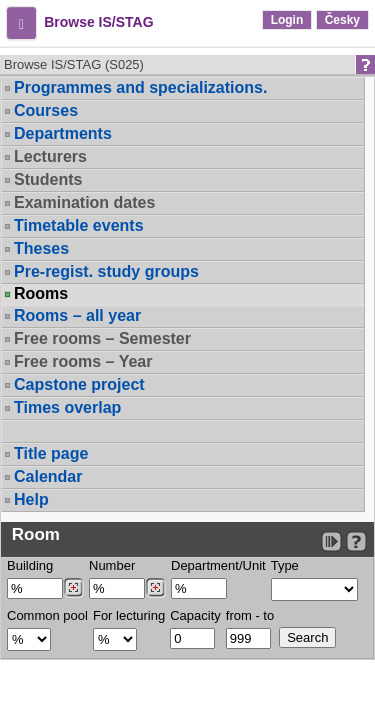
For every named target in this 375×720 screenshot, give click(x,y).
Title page (51, 453)
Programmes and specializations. (140, 87)
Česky (342, 20)
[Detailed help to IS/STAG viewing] (356, 541)
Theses (41, 248)
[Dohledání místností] (155, 588)
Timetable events (79, 225)
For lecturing (129, 615)
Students (48, 179)
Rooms (41, 294)
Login (287, 20)
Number (112, 565)
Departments (63, 133)
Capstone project (79, 384)
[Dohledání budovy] (73, 588)
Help (31, 499)
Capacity (195, 615)
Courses (46, 110)
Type (285, 565)
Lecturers (50, 156)
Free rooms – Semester (102, 338)
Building (30, 565)
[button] (21, 23)
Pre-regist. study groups (106, 271)
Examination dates (84, 202)
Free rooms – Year (83, 361)
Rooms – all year (77, 315)
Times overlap (67, 407)
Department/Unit (218, 565)
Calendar (48, 476)
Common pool (47, 615)
